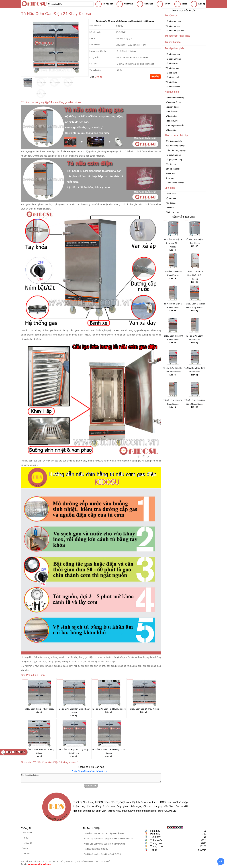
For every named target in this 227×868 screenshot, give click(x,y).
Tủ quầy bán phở (173, 155)
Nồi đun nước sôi (173, 102)
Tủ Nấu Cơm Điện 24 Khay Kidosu (39, 709)
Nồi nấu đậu (171, 130)
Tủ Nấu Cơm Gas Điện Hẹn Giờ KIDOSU (102, 854)
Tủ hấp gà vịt (172, 73)
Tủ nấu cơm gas (173, 26)
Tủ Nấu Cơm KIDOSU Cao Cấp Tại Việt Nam (104, 833)
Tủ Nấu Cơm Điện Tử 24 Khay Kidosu (109, 709)
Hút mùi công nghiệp (175, 183)
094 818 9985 (16, 752)
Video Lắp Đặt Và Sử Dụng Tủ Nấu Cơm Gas (104, 844)
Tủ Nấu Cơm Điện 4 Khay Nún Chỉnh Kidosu (173, 243)
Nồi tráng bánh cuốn (175, 125)
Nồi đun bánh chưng (175, 98)
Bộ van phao (171, 198)
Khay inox (170, 178)
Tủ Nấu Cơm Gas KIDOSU (96, 849)
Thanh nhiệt (171, 194)
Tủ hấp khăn (171, 82)
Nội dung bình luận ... (91, 778)
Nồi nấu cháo (172, 112)
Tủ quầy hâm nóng (174, 160)
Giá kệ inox (171, 173)
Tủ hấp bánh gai (173, 54)
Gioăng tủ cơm (172, 212)
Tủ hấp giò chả (172, 77)
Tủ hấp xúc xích (173, 87)
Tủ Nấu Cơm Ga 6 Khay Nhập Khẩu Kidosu (195, 275)
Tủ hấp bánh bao (173, 59)
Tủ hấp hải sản (172, 68)
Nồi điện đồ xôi (172, 107)
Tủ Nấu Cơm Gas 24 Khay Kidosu (144, 709)
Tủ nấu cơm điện (173, 21)
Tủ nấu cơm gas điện (175, 31)
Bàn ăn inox (171, 164)
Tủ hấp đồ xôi (172, 64)
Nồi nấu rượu (172, 121)
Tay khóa (170, 208)
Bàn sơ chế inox (173, 169)
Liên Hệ (173, 250)
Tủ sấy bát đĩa (173, 42)
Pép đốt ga (171, 203)
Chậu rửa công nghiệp (176, 150)
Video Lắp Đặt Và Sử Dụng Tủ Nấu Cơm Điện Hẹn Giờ (109, 839)
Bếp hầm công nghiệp (175, 146)
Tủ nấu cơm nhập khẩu (178, 36)
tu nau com (95, 335)
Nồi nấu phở (171, 116)
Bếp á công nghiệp (174, 141)
